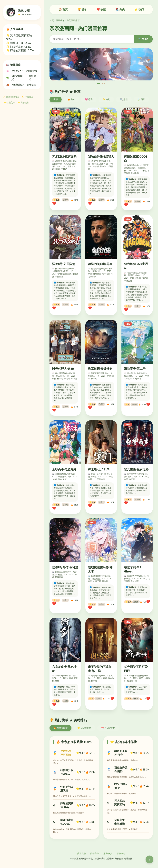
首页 (52, 20)
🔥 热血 (71, 99)
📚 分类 (120, 9)
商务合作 (95, 853)
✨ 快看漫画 (27, 97)
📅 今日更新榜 (108, 728)
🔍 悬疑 (124, 99)
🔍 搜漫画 (143, 39)
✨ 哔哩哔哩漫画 (11, 97)
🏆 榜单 (82, 9)
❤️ (54, 203)
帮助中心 (121, 853)
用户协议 (108, 853)
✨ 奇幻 (106, 99)
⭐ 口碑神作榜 (84, 728)
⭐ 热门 (139, 9)
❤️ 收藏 (101, 9)
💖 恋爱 (89, 99)
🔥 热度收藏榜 (60, 728)
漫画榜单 (60, 20)
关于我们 (81, 853)
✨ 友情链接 (23, 102)
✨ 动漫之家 (9, 102)
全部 (56, 99)
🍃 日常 (141, 99)
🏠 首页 (63, 9)
